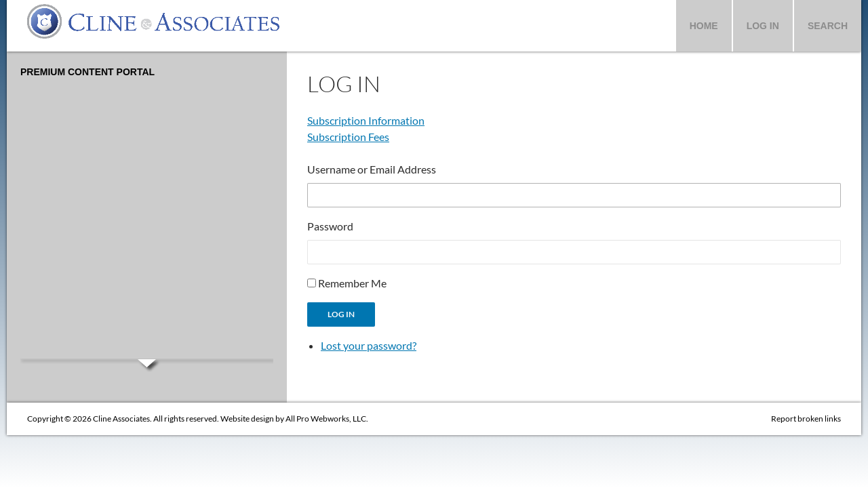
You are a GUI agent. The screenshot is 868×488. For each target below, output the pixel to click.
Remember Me (352, 283)
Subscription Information (366, 120)
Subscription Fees (348, 137)
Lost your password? (369, 345)
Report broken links (806, 419)
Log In (763, 26)
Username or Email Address (372, 169)
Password (330, 226)
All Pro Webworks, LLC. (327, 419)
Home (704, 26)
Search (828, 26)
